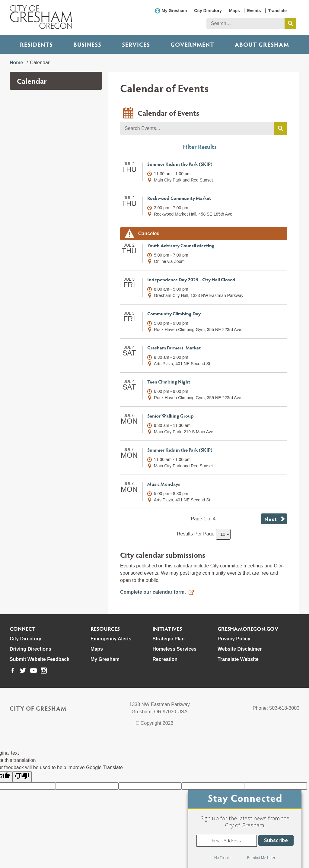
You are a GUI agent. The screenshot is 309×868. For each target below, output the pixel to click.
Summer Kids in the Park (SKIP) (180, 164)
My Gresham (174, 11)
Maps (234, 11)
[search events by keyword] (281, 128)
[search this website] (290, 24)
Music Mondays (164, 484)
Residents (36, 44)
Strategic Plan (169, 639)
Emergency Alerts (111, 639)
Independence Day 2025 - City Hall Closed (191, 279)
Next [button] (271, 519)
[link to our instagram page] (44, 671)
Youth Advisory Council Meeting (181, 245)
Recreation (165, 659)
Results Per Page (196, 534)
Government (192, 44)
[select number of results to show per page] (223, 534)
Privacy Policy (234, 639)
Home (16, 63)
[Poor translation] (22, 777)
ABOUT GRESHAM (262, 44)
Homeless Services (174, 649)
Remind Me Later (261, 858)
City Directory (208, 11)
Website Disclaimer (240, 649)
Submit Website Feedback (40, 659)
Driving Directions (30, 649)
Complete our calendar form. (153, 592)
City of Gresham (38, 708)
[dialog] (245, 829)
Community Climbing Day (174, 313)
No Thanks (223, 858)
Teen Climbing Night (169, 382)
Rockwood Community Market (179, 198)
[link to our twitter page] (23, 671)
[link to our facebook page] (13, 671)
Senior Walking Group (170, 416)
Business (87, 44)
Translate (277, 11)
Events (254, 11)
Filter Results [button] (200, 147)
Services (136, 44)
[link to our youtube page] (33, 671)
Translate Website (238, 659)
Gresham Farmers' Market (174, 347)
